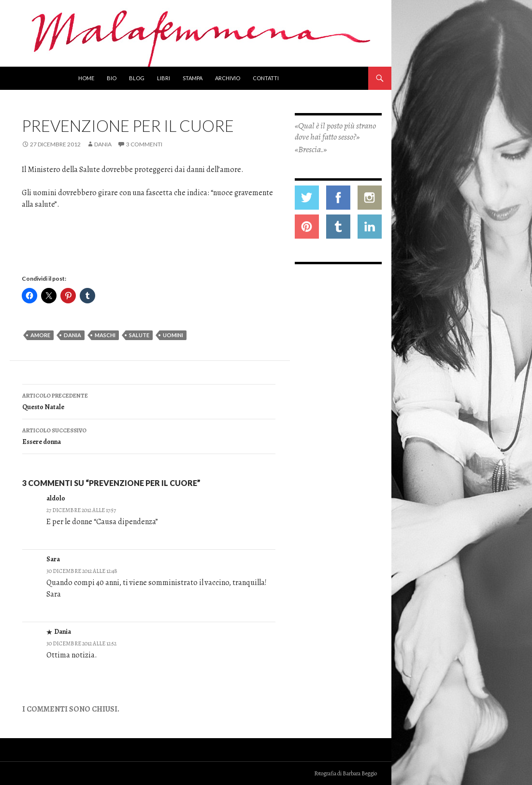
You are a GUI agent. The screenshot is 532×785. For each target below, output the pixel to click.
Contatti (266, 78)
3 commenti (144, 144)
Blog (137, 78)
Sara (53, 559)
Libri (164, 78)
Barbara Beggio (360, 773)
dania (72, 335)
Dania (103, 144)
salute (139, 335)
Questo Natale (149, 401)
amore (40, 335)
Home (86, 78)
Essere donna (149, 435)
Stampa (193, 78)
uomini (173, 335)
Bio (112, 78)
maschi (105, 335)
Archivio (228, 78)
